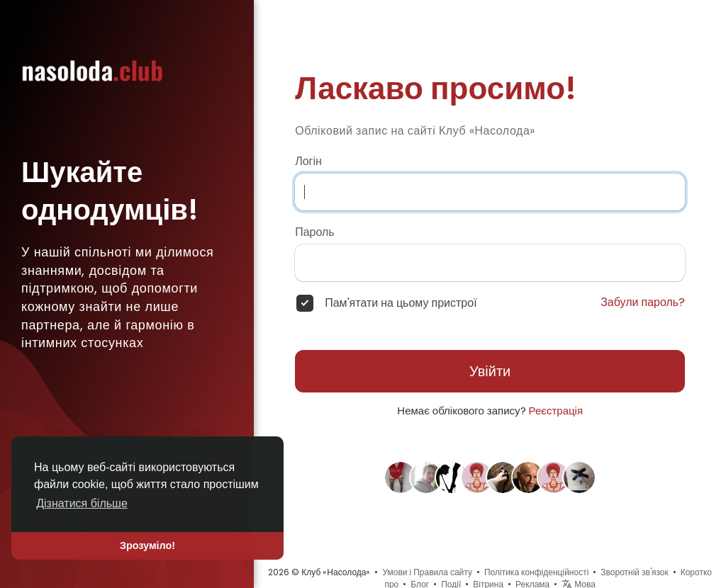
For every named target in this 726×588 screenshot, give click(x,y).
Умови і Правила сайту (427, 572)
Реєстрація (556, 411)
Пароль (315, 232)
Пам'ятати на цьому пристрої (401, 303)
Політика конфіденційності (536, 572)
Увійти (490, 371)
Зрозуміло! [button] (147, 545)
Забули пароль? (643, 303)
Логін (308, 162)
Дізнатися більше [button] (82, 503)
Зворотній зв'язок (634, 572)
